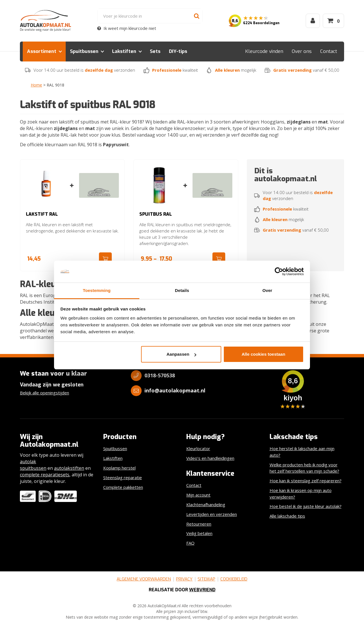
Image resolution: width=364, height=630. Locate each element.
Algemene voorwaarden (144, 579)
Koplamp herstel (119, 468)
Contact (329, 51)
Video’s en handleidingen (210, 458)
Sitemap (206, 579)
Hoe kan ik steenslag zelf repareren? (306, 481)
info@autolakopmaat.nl (175, 390)
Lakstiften (124, 51)
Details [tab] (182, 290)
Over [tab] (267, 290)
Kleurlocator (198, 448)
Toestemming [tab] (97, 290)
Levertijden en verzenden (212, 514)
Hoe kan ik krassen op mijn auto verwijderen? (301, 494)
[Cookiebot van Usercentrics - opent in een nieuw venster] (279, 272)
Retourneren (199, 524)
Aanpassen (181, 354)
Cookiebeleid (234, 579)
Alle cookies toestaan (263, 354)
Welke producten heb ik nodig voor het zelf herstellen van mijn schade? (304, 468)
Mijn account (198, 495)
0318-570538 (160, 375)
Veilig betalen (199, 533)
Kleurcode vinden (264, 51)
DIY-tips (178, 51)
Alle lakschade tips (287, 516)
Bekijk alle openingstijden (45, 393)
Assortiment (42, 51)
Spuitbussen (84, 51)
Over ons (302, 51)
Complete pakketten (123, 487)
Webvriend (202, 590)
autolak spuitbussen (33, 465)
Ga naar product (105, 259)
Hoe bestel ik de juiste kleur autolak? (306, 506)
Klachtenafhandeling (206, 505)
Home (36, 85)
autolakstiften (69, 468)
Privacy (184, 579)
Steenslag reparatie (123, 477)
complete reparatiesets (45, 475)
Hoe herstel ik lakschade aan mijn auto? (302, 452)
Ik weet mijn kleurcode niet (127, 28)
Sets (155, 51)
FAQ (190, 543)
